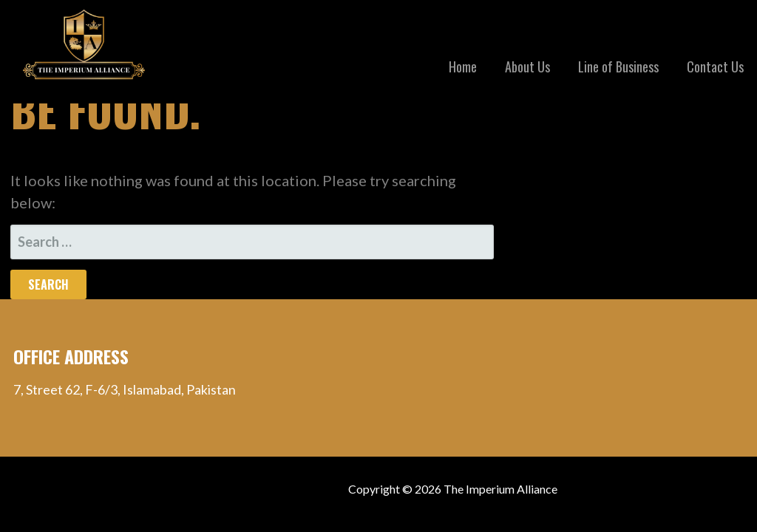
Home (463, 66)
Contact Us (715, 66)
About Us (527, 66)
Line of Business (618, 66)
